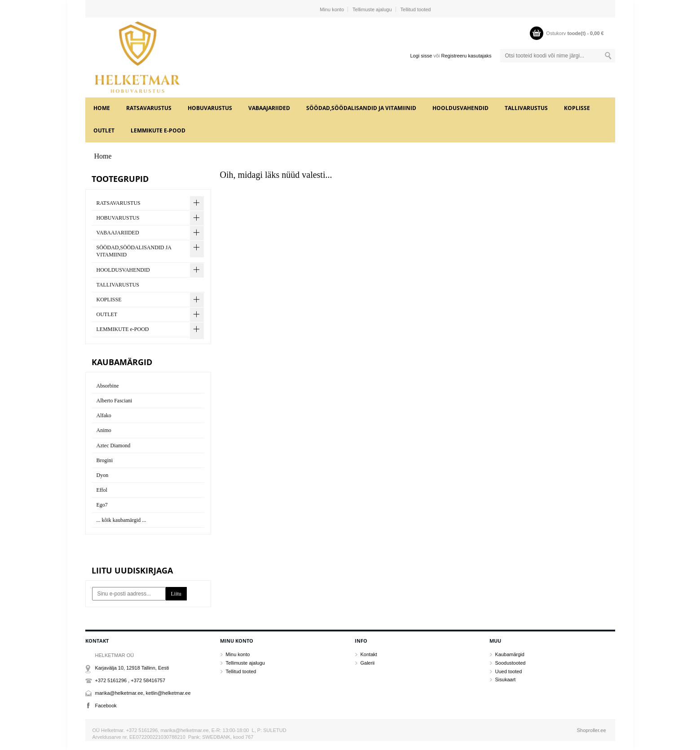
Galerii (368, 663)
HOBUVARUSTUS (210, 108)
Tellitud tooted (416, 9)
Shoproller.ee (592, 730)
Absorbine (108, 386)
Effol (102, 490)
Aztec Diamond (114, 446)
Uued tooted (509, 671)
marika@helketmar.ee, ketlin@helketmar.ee (143, 693)
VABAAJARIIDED (269, 108)
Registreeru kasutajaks (467, 56)
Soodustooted (511, 663)
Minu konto (332, 9)
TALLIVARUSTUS (526, 108)
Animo (104, 430)
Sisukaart (506, 679)
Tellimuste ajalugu (372, 9)
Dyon (103, 475)
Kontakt (369, 654)
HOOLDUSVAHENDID (460, 108)
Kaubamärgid (510, 654)
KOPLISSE (577, 108)
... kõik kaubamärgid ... (121, 520)
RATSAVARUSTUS (149, 108)
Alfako (104, 415)
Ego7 (102, 505)
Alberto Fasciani (114, 401)
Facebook (106, 706)
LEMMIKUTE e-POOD (158, 130)
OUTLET (104, 130)
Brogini (105, 460)
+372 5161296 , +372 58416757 (130, 680)
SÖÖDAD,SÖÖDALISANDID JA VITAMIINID (361, 108)
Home (102, 108)
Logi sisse (421, 56)
